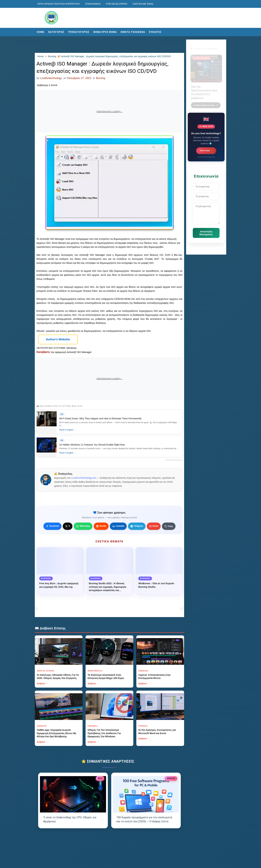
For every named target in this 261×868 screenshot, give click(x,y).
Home (41, 32)
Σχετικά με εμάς (143, 4)
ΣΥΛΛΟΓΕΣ (155, 32)
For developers (117, 4)
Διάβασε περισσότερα (206, 103)
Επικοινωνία (93, 4)
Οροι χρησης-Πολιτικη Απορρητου (59, 4)
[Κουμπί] (58, 339)
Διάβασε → (43, 684)
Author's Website (58, 339)
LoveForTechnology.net (84, 478)
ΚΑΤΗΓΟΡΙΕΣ (56, 32)
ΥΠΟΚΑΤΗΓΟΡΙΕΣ (79, 32)
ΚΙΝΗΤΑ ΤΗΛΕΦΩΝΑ (133, 32)
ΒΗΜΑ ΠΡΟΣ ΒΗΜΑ (105, 32)
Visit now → (206, 150)
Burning (100, 78)
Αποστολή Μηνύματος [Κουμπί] (206, 233)
